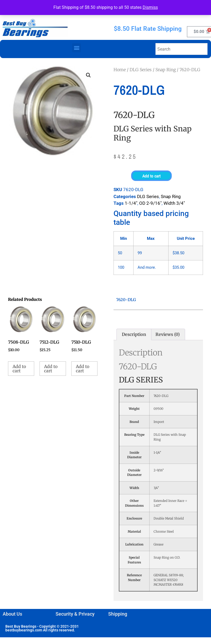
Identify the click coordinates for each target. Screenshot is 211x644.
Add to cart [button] (19, 369)
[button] (77, 48)
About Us (12, 614)
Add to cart (151, 176)
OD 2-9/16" (150, 203)
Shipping (118, 614)
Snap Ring (166, 70)
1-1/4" (131, 203)
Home (120, 70)
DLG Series (141, 70)
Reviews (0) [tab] (168, 334)
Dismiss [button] (150, 7)
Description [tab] (134, 334)
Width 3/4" (174, 203)
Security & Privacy (75, 614)
